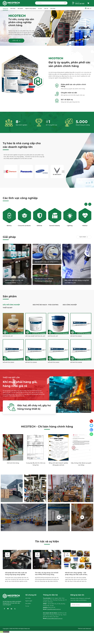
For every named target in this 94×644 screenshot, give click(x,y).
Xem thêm (84, 237)
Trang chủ (5, 8)
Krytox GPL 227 (53, 336)
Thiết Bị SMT (8, 308)
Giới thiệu (13, 8)
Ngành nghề (29, 601)
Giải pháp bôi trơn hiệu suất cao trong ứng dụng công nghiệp (16, 574)
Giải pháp (53, 8)
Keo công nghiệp (70, 305)
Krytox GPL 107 (8, 336)
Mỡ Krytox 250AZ (76, 336)
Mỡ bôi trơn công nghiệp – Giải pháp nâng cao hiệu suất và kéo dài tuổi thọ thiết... (76, 574)
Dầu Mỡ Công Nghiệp (11, 305)
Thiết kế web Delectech (85, 629)
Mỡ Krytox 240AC (54, 362)
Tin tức (40, 8)
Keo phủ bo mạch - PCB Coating (46, 305)
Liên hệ (46, 8)
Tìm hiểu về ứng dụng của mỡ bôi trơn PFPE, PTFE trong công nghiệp (47, 574)
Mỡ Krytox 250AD (31, 362)
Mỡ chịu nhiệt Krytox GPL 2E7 (35, 336)
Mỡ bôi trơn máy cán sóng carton (47, 262)
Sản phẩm (20, 8)
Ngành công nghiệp (31, 8)
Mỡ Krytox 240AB (76, 362)
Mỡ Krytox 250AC (9, 362)
